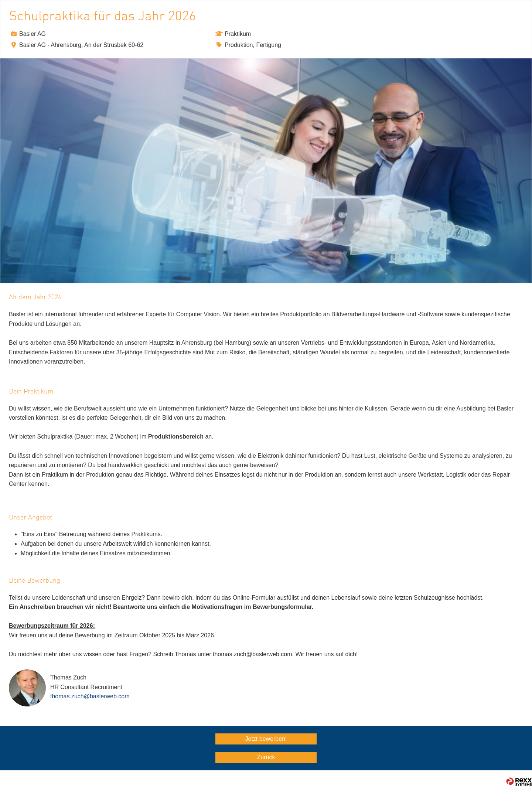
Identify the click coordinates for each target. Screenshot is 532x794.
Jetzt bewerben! (266, 739)
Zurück (266, 757)
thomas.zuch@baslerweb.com (90, 696)
